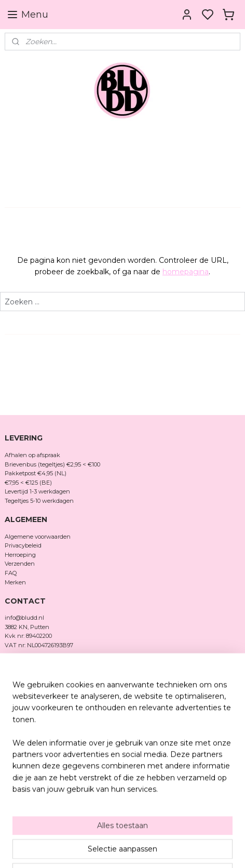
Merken (15, 582)
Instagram (19, 681)
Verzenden (20, 564)
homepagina (186, 272)
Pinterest (17, 709)
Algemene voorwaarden (38, 537)
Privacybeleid (23, 545)
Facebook (19, 690)
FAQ (11, 573)
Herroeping (20, 555)
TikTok (14, 699)
